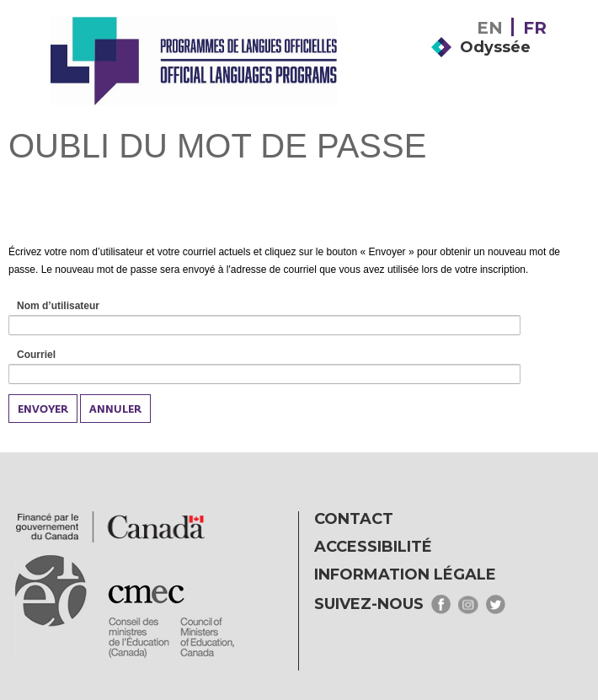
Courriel (55, 355)
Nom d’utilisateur (77, 307)
